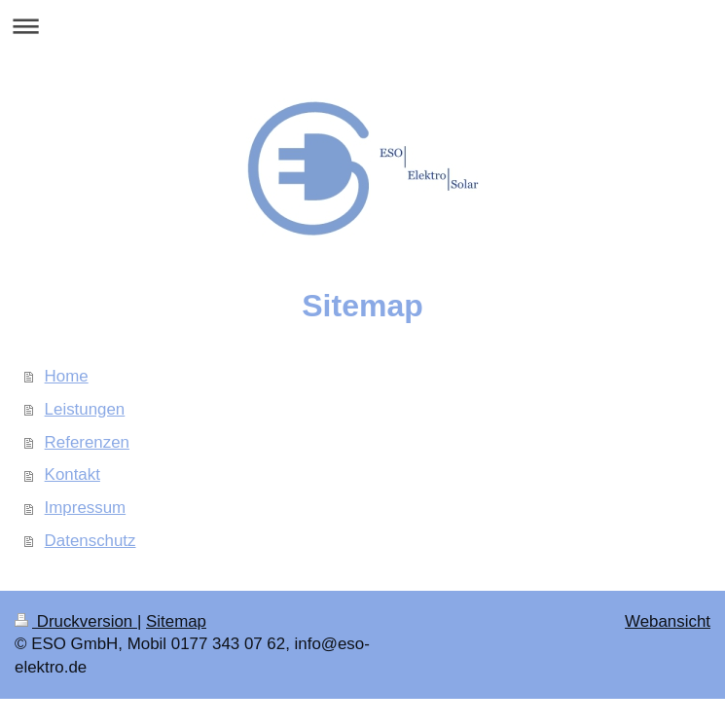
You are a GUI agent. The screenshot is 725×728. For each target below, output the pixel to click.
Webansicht (668, 621)
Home (67, 376)
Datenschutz (91, 541)
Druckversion (76, 621)
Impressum (86, 508)
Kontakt (72, 474)
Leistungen (85, 409)
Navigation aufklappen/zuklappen (362, 26)
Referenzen (87, 442)
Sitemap (176, 621)
